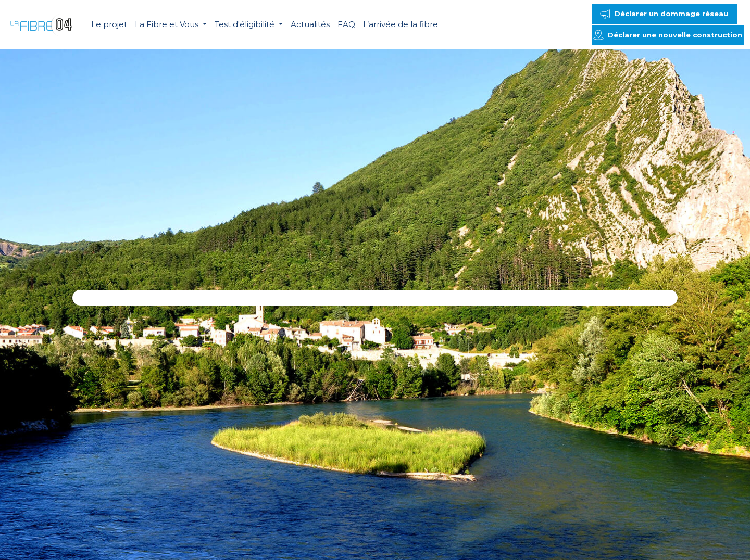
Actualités (310, 24)
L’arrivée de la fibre (401, 24)
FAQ (346, 24)
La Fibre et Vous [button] (168, 24)
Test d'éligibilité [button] (246, 24)
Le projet (109, 24)
